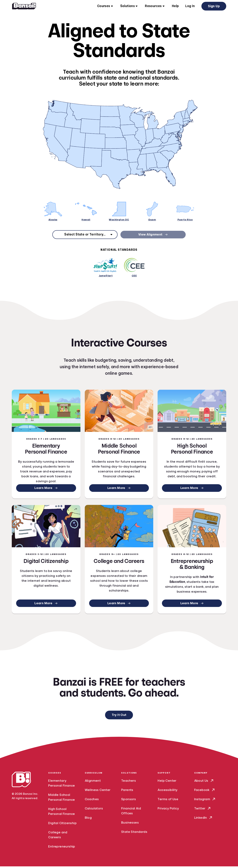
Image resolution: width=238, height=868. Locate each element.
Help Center (167, 782)
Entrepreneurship (62, 848)
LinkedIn (203, 819)
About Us (204, 782)
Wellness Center (98, 791)
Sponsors (129, 801)
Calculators (94, 810)
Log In (190, 7)
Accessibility (167, 791)
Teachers (129, 782)
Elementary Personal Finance (61, 785)
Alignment (93, 782)
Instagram (205, 801)
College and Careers (58, 836)
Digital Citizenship (62, 825)
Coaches (92, 801)
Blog (88, 819)
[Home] (24, 7)
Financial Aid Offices (131, 812)
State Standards (134, 833)
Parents (127, 791)
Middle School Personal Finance (61, 799)
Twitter (203, 810)
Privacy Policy (168, 810)
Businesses (130, 824)
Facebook (205, 792)
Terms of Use (168, 801)
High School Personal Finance (61, 813)
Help (175, 7)
